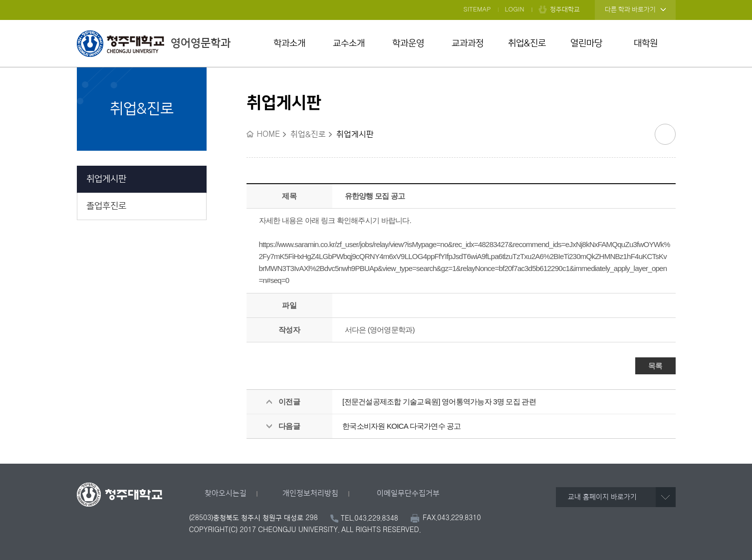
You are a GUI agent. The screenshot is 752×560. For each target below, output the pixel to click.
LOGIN (515, 9)
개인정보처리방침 (310, 493)
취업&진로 (527, 43)
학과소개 (289, 43)
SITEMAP (477, 9)
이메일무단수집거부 (408, 493)
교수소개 (349, 43)
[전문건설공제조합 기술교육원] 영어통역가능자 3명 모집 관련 (439, 402)
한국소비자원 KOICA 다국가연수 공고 (402, 426)
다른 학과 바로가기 (630, 9)
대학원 (646, 43)
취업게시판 (106, 179)
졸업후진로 (106, 206)
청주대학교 (565, 9)
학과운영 (408, 43)
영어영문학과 (154, 43)
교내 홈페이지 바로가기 (602, 497)
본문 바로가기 (376, 0)
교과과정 (468, 43)
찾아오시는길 (226, 493)
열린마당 (586, 43)
